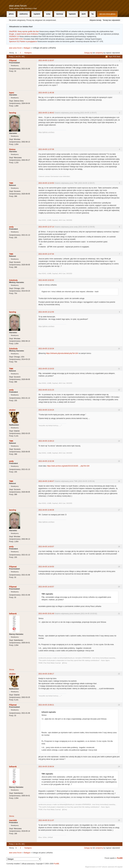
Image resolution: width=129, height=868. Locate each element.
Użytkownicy (24, 14)
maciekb (13, 820)
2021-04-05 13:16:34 (46, 349)
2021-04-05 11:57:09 (46, 149)
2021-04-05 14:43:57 (46, 587)
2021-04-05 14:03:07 (46, 547)
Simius (12, 149)
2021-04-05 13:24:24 (46, 410)
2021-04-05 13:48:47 (46, 481)
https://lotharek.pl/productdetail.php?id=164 (62, 353)
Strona (11, 670)
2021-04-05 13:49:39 (46, 510)
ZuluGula (13, 280)
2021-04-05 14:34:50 (46, 567)
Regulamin (37, 14)
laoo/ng (13, 113)
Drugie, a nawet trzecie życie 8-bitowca (23, 34)
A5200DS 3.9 (14, 37)
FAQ (93, 14)
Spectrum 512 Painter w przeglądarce (23, 42)
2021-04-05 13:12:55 (46, 312)
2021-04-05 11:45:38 (46, 93)
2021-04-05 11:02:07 (46, 60)
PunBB (120, 858)
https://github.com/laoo (46, 132)
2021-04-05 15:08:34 (46, 767)
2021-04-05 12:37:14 (46, 227)
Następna (28, 53)
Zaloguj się (88, 53)
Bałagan (27, 48)
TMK (11, 183)
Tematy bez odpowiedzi (111, 20)
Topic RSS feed (114, 57)
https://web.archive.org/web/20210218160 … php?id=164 (68, 466)
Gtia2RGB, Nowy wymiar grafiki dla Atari (24, 31)
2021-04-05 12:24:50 (46, 183)
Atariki (84, 14)
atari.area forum (18, 6)
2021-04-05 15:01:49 (46, 614)
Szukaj (48, 14)
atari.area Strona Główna (107, 14)
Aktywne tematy (95, 20)
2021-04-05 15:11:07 (46, 820)
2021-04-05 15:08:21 (46, 705)
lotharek (13, 614)
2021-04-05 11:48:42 (46, 113)
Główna (11, 14)
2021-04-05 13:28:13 (46, 441)
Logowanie (72, 14)
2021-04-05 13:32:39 (46, 461)
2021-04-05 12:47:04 (46, 254)
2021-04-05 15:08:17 (46, 674)
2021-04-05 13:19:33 (46, 369)
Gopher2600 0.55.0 (16, 39)
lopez (12, 93)
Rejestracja (60, 14)
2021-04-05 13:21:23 (46, 390)
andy (11, 227)
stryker (12, 410)
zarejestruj (99, 53)
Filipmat (13, 60)
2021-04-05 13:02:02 (46, 280)
